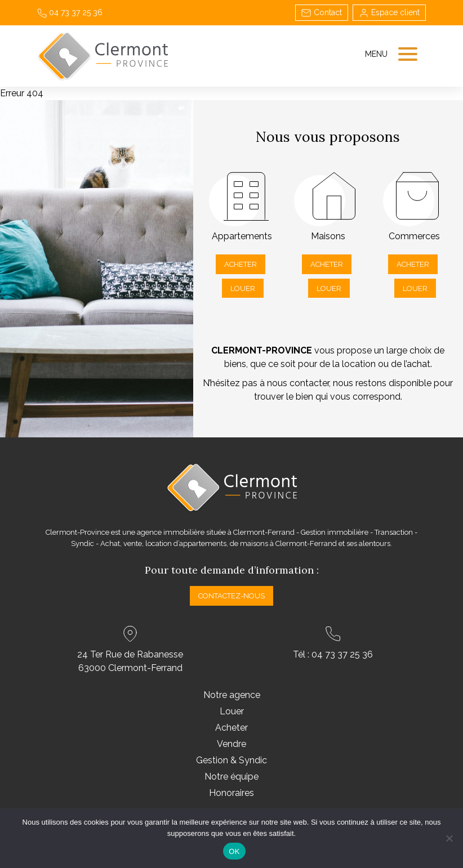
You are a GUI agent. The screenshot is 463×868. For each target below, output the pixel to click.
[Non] (449, 838)
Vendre (231, 744)
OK (234, 851)
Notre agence (232, 695)
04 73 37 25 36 (70, 12)
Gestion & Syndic (231, 760)
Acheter (241, 264)
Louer (243, 288)
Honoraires (231, 793)
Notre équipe (231, 777)
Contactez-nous (231, 596)
